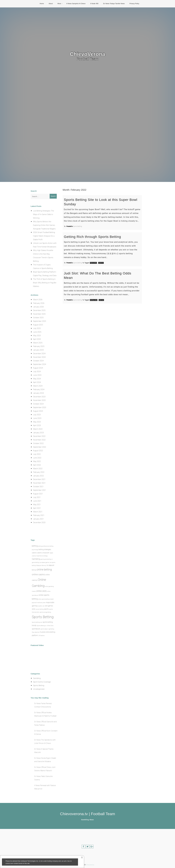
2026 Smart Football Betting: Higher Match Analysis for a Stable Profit (44, 236)
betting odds (94, 300)
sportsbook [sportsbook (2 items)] (36, 629)
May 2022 (37, 461)
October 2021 (38, 487)
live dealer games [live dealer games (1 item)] (44, 562)
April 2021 (37, 508)
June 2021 (37, 501)
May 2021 (37, 505)
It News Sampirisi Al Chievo (76, 4)
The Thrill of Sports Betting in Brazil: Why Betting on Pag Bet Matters (45, 283)
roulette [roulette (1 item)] (40, 606)
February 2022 (39, 472)
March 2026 (38, 300)
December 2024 (39, 354)
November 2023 (39, 400)
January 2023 (38, 433)
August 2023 (38, 411)
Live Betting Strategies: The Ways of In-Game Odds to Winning (44, 214)
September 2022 (40, 447)
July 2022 (37, 454)
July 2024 (37, 372)
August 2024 (38, 368)
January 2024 (38, 393)
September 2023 (40, 407)
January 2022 (38, 476)
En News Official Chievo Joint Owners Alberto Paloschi (45, 769)
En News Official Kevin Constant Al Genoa (46, 732)
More (59, 4)
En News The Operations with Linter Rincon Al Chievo (45, 742)
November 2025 (39, 314)
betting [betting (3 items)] (35, 546)
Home (42, 4)
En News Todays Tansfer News (114, 4)
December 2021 (39, 479)
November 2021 (39, 483)
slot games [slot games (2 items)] (49, 606)
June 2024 (37, 375)
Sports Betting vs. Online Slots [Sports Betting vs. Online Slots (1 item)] (45, 626)
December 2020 (39, 523)
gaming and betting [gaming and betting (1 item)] (46, 559)
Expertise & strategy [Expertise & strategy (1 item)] (42, 556)
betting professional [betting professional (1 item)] (44, 546)
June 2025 (37, 332)
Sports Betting (77, 226)
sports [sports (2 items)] (46, 609)
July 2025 (37, 328)
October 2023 (38, 404)
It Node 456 (94, 4)
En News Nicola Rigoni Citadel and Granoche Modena (45, 760)
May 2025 (37, 336)
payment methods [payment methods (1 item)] (37, 603)
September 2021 (40, 490)
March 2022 (38, 469)
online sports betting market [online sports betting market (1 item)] (46, 599)
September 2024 (40, 364)
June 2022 (37, 458)
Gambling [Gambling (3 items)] (36, 559)
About (51, 4)
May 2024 (37, 379)
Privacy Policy (134, 4)
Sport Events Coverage (42, 682)
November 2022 (39, 440)
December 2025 (39, 310)
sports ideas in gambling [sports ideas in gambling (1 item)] (47, 629)
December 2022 (39, 436)
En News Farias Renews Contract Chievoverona (43, 705)
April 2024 (37, 382)
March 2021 (38, 512)
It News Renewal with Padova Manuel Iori (45, 787)
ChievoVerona (87, 54)
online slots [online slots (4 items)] (41, 591)
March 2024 (38, 386)
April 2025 (37, 339)
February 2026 (39, 303)
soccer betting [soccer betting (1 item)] (40, 609)
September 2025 (40, 321)
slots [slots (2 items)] (34, 609)
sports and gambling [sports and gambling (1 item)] (45, 612)
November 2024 (39, 357)
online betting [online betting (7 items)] (44, 570)
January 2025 (38, 350)
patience (101, 263)
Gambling (37, 678)
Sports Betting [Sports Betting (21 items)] (43, 617)
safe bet (101, 300)
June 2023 (37, 418)
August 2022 (38, 451)
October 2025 (38, 318)
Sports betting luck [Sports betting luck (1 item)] (37, 622)
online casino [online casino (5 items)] (38, 574)
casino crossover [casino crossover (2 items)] (43, 553)
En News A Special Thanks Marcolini (44, 751)
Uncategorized (39, 689)
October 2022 (38, 443)
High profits (93, 263)
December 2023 (39, 397)
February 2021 (39, 515)
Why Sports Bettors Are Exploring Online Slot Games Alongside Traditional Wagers (44, 225)
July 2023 (37, 415)
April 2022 (37, 465)
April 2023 (37, 425)
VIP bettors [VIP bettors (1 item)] (42, 636)
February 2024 (39, 389)
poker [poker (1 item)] (44, 603)
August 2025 (38, 325)
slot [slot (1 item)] (43, 606)
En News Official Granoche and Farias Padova (45, 723)
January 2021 (38, 519)
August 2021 (38, 494)
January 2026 (38, 307)
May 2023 (37, 422)
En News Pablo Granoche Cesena (43, 778)
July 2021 (37, 497)
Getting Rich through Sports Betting (92, 237)
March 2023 (38, 429)
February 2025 (39, 346)
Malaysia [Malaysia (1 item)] (39, 565)
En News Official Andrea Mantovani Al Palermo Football (45, 714)
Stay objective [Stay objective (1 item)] (36, 632)
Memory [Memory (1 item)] (44, 565)
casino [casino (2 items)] (34, 553)
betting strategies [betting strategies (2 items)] (45, 549)
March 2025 (38, 343)
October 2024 (38, 361)
